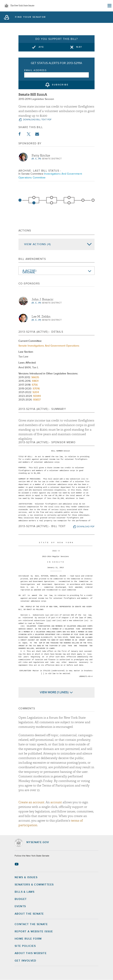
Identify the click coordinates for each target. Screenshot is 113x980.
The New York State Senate (22, 6)
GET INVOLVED (25, 961)
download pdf (86, 527)
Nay (79, 47)
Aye (41, 47)
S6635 (35, 377)
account (56, 802)
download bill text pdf (37, 120)
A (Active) (29, 271)
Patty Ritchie (41, 156)
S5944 (37, 396)
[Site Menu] (109, 6)
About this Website (31, 953)
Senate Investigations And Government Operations (49, 346)
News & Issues (26, 877)
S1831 (35, 381)
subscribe (60, 85)
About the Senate (29, 914)
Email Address (35, 70)
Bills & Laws (25, 892)
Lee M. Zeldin (41, 317)
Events (20, 906)
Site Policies (25, 946)
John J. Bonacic (43, 299)
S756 (35, 385)
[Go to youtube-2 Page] (17, 864)
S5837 (37, 400)
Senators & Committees (34, 885)
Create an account (31, 802)
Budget (21, 899)
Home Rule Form (28, 939)
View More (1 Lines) (54, 692)
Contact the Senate (31, 924)
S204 (36, 392)
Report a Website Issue (34, 932)
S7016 (36, 389)
